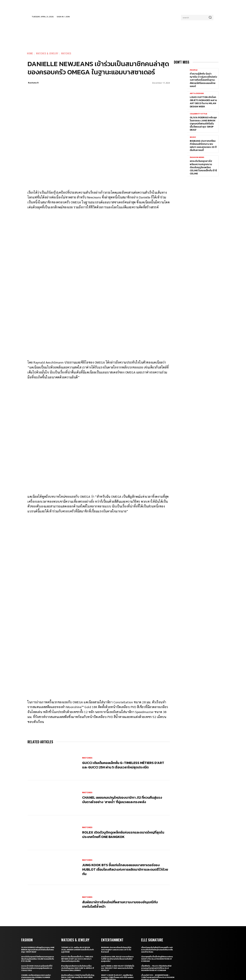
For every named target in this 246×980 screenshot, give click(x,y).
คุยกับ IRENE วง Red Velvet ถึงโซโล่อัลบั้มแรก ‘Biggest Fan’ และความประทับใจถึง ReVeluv (118, 906)
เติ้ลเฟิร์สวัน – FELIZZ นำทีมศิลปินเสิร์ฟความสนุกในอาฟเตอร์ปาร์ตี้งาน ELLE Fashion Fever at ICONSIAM (156, 906)
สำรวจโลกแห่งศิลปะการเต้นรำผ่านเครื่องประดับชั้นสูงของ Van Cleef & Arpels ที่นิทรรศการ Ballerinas (78, 906)
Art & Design (197, 93)
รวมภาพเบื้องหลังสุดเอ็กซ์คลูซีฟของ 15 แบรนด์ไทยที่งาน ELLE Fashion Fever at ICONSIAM (157, 924)
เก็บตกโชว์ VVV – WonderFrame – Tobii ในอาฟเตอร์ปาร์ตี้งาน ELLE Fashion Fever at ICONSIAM (158, 915)
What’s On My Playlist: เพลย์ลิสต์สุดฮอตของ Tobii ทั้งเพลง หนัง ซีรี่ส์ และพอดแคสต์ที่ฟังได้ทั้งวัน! (117, 915)
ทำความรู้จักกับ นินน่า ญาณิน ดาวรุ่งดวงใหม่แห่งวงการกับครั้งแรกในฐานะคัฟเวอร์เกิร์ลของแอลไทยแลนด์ (203, 80)
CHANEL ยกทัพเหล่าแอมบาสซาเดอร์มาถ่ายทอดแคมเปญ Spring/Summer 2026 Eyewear (36, 915)
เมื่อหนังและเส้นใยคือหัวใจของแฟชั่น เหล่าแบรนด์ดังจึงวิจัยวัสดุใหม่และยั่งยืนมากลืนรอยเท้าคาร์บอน (157, 887)
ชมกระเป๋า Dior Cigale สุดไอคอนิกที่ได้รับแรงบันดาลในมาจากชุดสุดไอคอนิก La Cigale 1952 (37, 906)
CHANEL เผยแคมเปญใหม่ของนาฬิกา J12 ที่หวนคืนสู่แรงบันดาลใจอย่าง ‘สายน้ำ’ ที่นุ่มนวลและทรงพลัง (122, 737)
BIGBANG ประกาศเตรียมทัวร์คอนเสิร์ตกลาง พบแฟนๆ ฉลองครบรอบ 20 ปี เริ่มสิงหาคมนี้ (203, 146)
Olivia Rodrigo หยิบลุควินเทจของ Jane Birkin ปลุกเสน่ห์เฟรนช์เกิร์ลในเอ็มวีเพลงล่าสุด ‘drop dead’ (203, 124)
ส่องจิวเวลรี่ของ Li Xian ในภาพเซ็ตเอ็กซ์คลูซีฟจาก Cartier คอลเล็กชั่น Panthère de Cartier (78, 915)
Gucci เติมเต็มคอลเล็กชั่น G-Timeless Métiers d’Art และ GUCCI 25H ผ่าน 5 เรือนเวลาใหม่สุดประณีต (123, 703)
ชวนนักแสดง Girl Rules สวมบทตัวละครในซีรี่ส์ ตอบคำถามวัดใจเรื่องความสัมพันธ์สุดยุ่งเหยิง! (117, 897)
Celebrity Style (199, 114)
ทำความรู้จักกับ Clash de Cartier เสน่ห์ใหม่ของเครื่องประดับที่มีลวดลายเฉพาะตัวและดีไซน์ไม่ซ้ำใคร (77, 924)
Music (193, 137)
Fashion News (197, 157)
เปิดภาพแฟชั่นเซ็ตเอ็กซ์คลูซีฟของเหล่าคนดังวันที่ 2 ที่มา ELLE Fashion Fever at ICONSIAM (157, 897)
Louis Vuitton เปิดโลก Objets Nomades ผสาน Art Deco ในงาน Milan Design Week (203, 102)
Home (30, 53)
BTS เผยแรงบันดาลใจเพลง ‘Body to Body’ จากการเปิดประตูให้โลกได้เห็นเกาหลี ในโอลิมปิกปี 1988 (117, 924)
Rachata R (33, 83)
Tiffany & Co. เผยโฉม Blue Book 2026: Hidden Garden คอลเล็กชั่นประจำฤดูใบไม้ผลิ (77, 887)
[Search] (210, 18)
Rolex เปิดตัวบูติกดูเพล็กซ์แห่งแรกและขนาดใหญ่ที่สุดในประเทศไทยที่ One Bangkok (123, 772)
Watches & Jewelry (47, 53)
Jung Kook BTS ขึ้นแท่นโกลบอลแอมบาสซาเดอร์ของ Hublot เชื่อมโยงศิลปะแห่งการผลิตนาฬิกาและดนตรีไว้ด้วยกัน (125, 807)
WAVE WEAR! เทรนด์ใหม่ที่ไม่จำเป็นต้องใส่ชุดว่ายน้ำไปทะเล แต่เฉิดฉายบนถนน (37, 923)
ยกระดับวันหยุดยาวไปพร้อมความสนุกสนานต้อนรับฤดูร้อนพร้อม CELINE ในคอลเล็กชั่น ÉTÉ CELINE (203, 167)
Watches (66, 53)
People (194, 70)
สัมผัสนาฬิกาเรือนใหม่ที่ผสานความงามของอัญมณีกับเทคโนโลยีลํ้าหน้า (120, 842)
